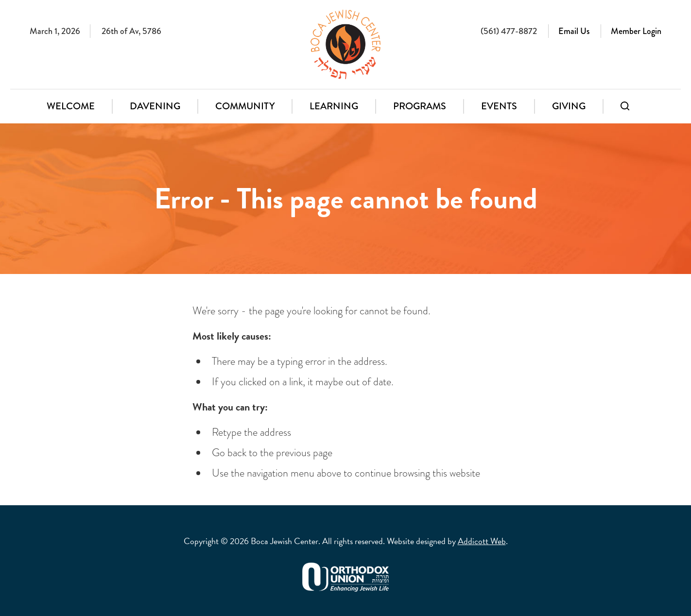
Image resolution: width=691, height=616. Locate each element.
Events (499, 106)
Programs (420, 106)
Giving (569, 106)
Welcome (71, 106)
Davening (155, 106)
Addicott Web (482, 541)
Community (245, 106)
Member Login (636, 31)
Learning (334, 106)
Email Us (574, 31)
